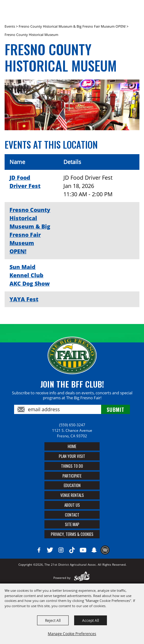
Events (10, 26)
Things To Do (72, 466)
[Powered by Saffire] (82, 578)
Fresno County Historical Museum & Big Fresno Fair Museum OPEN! (72, 26)
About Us (72, 505)
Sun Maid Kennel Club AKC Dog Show (30, 275)
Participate (72, 476)
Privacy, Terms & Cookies (72, 534)
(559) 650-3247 (72, 425)
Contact (72, 515)
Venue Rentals (72, 495)
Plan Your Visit (72, 456)
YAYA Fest (24, 299)
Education (72, 485)
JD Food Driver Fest (25, 182)
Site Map (72, 524)
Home (72, 446)
